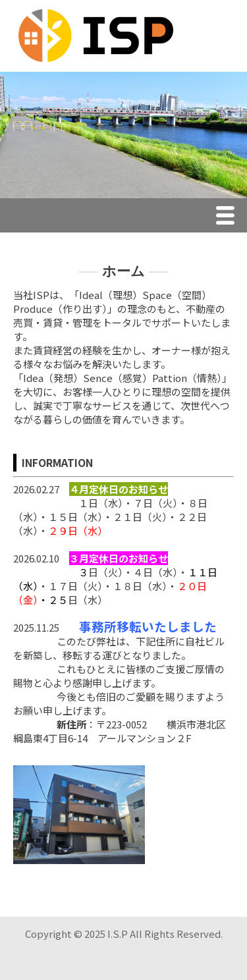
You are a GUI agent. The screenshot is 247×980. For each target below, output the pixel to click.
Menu (229, 217)
